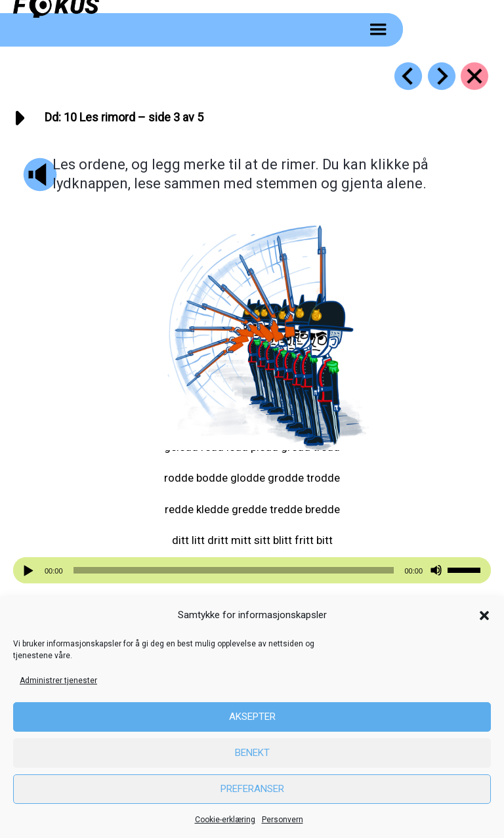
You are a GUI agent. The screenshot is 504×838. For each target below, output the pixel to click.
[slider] (234, 570)
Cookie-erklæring (225, 820)
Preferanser (252, 789)
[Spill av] (30, 571)
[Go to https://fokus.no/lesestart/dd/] (474, 76)
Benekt (252, 753)
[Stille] (436, 571)
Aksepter (252, 717)
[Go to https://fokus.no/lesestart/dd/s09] (408, 76)
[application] (252, 570)
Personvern (283, 820)
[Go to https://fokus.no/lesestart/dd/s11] (442, 76)
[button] (484, 616)
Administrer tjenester (58, 681)
